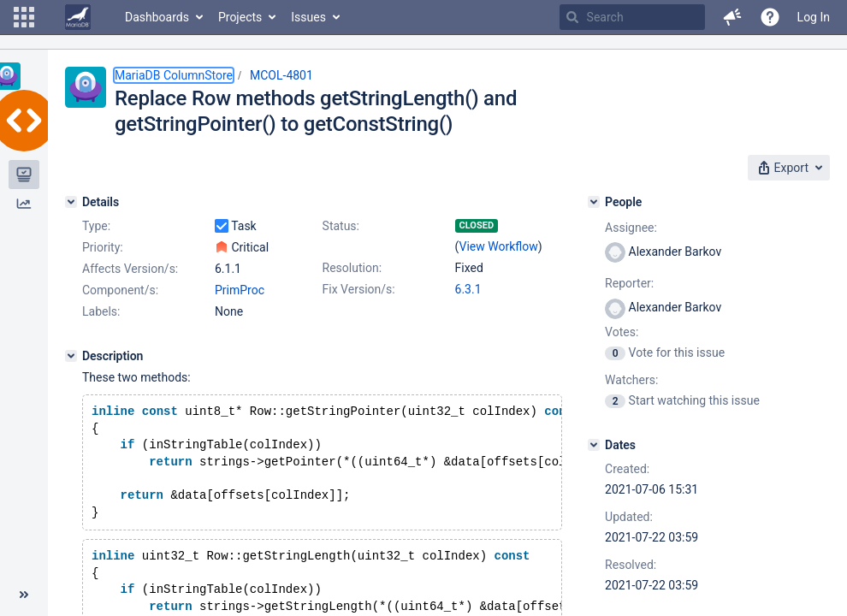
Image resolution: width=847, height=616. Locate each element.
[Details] (71, 202)
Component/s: (120, 290)
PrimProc (240, 290)
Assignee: (631, 228)
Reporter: (629, 283)
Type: (96, 226)
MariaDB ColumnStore (174, 75)
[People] (594, 202)
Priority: (103, 247)
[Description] (71, 356)
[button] (24, 17)
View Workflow (499, 246)
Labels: (101, 311)
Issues (308, 17)
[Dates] (594, 445)
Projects (240, 17)
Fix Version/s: (359, 289)
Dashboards (157, 17)
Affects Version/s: (130, 269)
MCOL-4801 (281, 75)
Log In (814, 17)
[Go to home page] (78, 17)
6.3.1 (468, 289)
